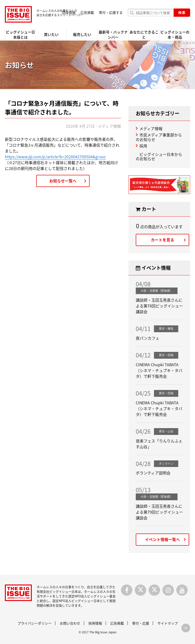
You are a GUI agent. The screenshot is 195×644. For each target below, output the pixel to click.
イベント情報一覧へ (162, 539)
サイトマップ (168, 623)
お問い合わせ (70, 623)
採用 (143, 146)
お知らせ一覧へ (63, 181)
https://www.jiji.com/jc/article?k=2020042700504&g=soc (55, 157)
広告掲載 (87, 12)
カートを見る (162, 240)
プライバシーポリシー (34, 623)
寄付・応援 (141, 623)
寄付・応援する (111, 12)
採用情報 (95, 623)
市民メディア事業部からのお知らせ (159, 137)
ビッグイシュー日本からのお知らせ (159, 156)
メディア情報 (151, 128)
